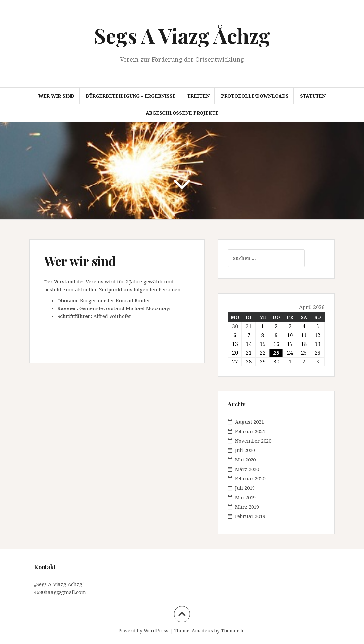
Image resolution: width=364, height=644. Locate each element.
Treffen (198, 96)
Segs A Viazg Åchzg (182, 35)
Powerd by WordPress (143, 630)
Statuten (313, 96)
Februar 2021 (250, 431)
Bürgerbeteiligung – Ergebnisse (131, 96)
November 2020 (253, 441)
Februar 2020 (250, 478)
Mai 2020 (245, 459)
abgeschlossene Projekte (182, 113)
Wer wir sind (56, 96)
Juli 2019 (245, 488)
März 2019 (247, 507)
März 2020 (247, 469)
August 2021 (249, 422)
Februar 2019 (250, 516)
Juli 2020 (245, 450)
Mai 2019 (245, 497)
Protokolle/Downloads (255, 96)
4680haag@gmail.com (60, 592)
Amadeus (202, 630)
